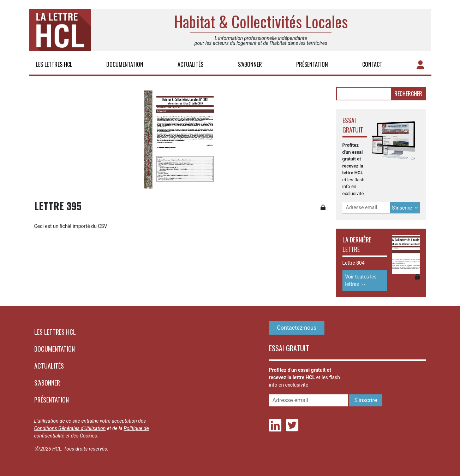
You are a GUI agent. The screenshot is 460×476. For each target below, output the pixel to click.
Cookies (88, 436)
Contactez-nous (297, 328)
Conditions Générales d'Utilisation (70, 428)
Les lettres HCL (54, 64)
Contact (372, 64)
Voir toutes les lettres (361, 280)
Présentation (312, 64)
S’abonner (250, 64)
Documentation (125, 64)
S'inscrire (402, 208)
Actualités (190, 64)
